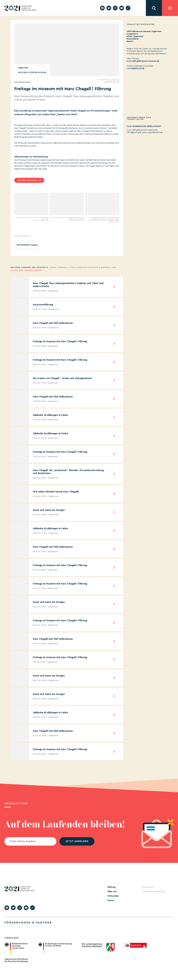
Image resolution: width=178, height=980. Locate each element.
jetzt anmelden (77, 841)
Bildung (111, 887)
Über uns (112, 891)
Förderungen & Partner (28, 923)
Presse (111, 900)
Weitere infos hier (27, 180)
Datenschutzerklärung (154, 891)
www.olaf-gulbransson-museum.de (142, 130)
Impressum (148, 887)
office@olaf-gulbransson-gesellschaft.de (145, 132)
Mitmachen (113, 896)
